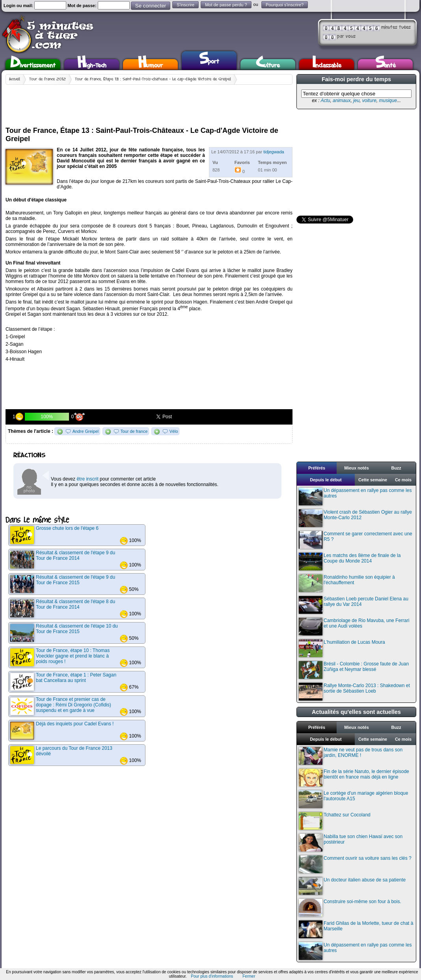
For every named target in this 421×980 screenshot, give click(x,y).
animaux (342, 101)
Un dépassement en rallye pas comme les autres (355, 497)
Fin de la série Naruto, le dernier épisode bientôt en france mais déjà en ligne (354, 778)
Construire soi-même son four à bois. (350, 908)
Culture (268, 64)
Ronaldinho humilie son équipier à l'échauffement (347, 583)
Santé (386, 64)
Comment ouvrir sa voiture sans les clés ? (355, 864)
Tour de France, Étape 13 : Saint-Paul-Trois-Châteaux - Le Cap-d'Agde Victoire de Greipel (153, 79)
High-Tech (92, 64)
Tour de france (134, 431)
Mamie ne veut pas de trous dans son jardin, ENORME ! (351, 756)
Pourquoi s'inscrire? (285, 5)
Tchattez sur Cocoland (335, 821)
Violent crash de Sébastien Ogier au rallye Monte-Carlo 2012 (355, 518)
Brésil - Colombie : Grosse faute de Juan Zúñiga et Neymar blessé (354, 670)
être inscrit (87, 479)
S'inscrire (185, 5)
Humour (150, 64)
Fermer (249, 976)
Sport (209, 60)
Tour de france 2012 (48, 79)
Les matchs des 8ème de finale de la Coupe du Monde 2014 (350, 562)
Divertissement (33, 64)
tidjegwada (274, 152)
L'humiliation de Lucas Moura (342, 648)
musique (388, 101)
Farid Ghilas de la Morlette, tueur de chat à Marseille (356, 929)
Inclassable (327, 64)
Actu (325, 101)
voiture (369, 101)
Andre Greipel (86, 431)
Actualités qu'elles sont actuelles (356, 712)
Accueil (15, 79)
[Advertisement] (149, 102)
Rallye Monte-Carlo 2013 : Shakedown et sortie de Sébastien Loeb (354, 692)
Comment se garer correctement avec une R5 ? (356, 540)
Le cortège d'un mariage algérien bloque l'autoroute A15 (353, 799)
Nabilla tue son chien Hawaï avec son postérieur (351, 843)
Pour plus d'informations (212, 976)
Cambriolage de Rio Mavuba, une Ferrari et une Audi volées (354, 627)
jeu (356, 101)
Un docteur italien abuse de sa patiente (352, 886)
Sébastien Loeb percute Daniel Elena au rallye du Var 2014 (354, 605)
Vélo (174, 431)
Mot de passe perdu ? (226, 5)
